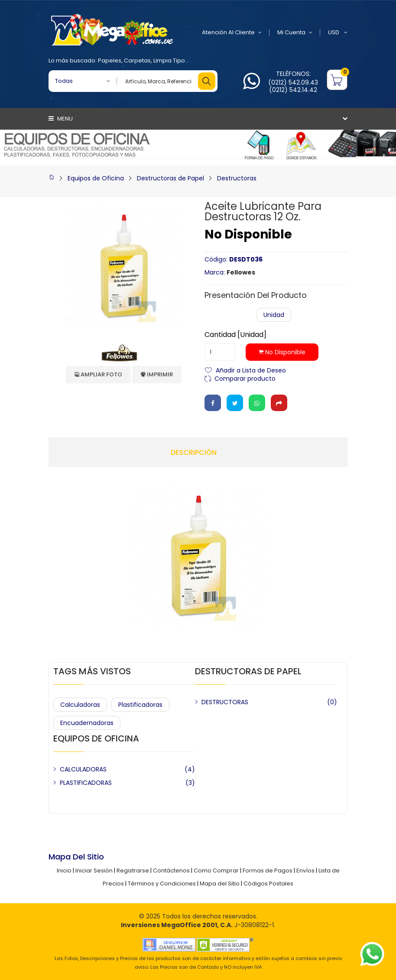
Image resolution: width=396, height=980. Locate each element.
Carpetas (137, 60)
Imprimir (157, 374)
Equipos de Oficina (96, 178)
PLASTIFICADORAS (86, 783)
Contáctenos (171, 871)
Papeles (110, 60)
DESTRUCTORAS (225, 702)
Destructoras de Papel (170, 178)
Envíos (305, 871)
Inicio (64, 871)
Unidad (274, 315)
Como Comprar (216, 871)
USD (338, 33)
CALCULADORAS (83, 769)
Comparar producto (245, 378)
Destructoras (237, 178)
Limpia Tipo (169, 60)
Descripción (194, 453)
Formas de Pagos (268, 871)
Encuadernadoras (87, 723)
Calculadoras (80, 705)
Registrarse (133, 871)
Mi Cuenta (295, 33)
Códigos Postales (268, 884)
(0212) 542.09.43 (293, 82)
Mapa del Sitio (220, 884)
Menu (61, 119)
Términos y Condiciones (162, 884)
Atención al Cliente (232, 33)
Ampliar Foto (98, 374)
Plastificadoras (140, 705)
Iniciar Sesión (94, 871)
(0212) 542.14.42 (293, 90)
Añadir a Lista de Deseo (251, 370)
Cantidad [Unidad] (235, 335)
